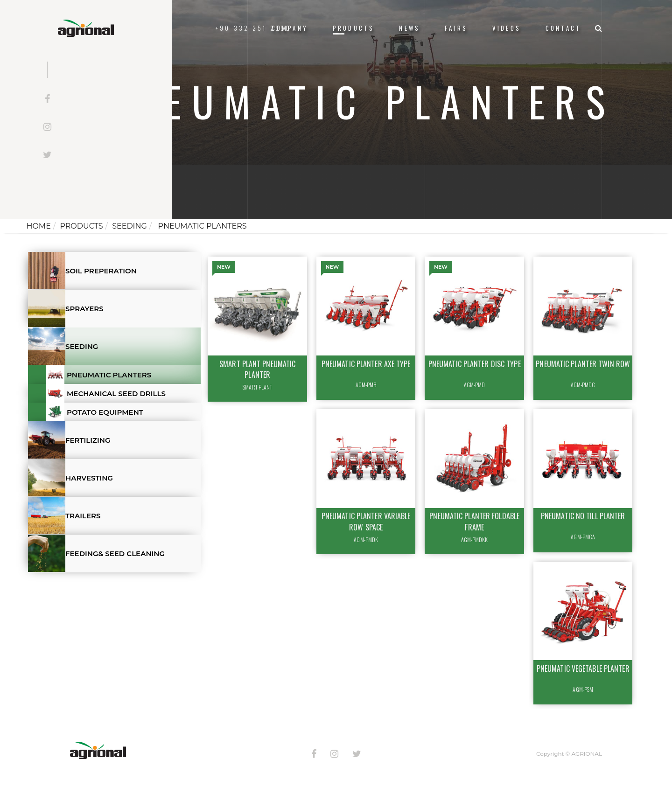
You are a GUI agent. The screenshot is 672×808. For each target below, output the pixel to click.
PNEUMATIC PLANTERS (201, 226)
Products (353, 28)
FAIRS (456, 28)
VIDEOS (507, 28)
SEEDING (129, 226)
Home (38, 226)
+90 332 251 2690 (253, 28)
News (409, 28)
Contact (563, 28)
